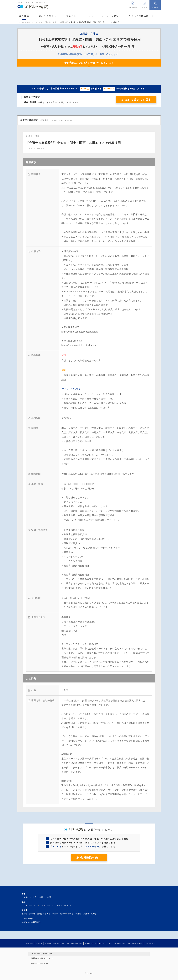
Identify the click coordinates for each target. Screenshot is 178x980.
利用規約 (39, 943)
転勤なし (25, 922)
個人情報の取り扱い (75, 943)
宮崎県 (94, 914)
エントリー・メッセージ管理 (102, 16)
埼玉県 (55, 914)
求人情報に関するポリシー (55, 943)
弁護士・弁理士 (46, 897)
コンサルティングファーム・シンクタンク (58, 905)
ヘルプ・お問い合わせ (117, 943)
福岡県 (47, 914)
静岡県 (71, 914)
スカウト (71, 16)
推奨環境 (102, 943)
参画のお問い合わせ (135, 943)
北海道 (78, 914)
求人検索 (24, 16)
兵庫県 (63, 914)
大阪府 (32, 914)
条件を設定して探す (138, 100)
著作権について (91, 943)
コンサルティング (29, 905)
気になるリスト (48, 16)
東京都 (24, 914)
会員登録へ (91, 858)
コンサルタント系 (29, 897)
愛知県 (40, 914)
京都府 (86, 914)
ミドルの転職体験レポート (144, 16)
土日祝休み (36, 922)
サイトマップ (150, 943)
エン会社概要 (28, 943)
